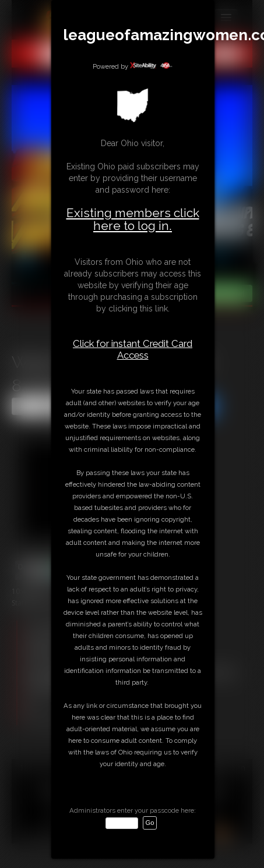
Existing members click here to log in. (133, 219)
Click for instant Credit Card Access (133, 349)
